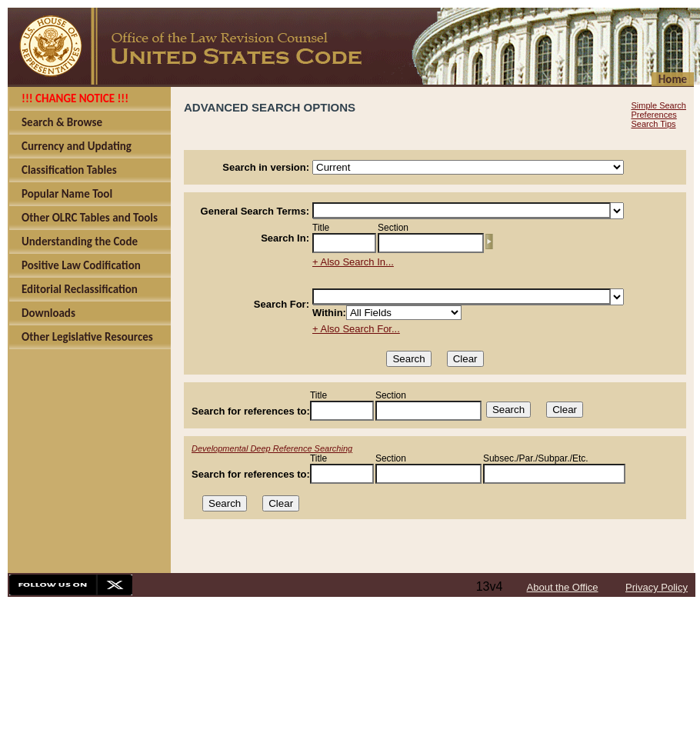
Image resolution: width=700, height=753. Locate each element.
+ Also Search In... (353, 262)
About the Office (563, 587)
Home (673, 79)
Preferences (653, 115)
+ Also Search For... (356, 329)
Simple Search (658, 105)
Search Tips (653, 124)
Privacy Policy (657, 587)
